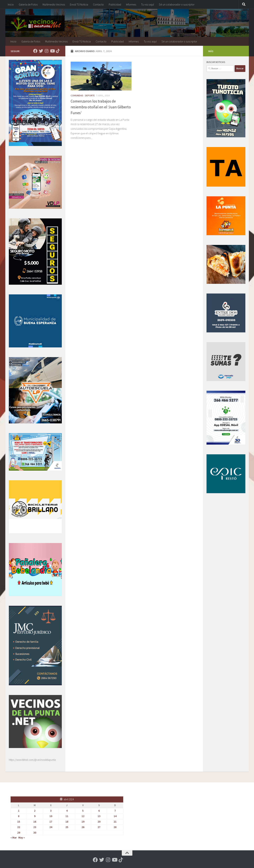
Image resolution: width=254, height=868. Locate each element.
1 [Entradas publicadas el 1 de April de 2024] (19, 811)
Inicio (11, 4)
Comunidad (77, 95)
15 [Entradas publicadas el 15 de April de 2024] (19, 822)
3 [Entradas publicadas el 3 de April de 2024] (51, 811)
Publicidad (115, 4)
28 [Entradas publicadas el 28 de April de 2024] (115, 827)
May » (22, 838)
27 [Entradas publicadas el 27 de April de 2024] (99, 827)
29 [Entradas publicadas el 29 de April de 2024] (19, 833)
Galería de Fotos (28, 4)
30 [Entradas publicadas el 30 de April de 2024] (35, 833)
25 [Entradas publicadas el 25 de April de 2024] (67, 827)
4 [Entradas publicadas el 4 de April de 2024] (67, 811)
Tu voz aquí (147, 4)
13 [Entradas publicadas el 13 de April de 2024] (99, 816)
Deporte (90, 95)
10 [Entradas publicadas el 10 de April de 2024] (51, 816)
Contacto (98, 4)
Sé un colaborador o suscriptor (177, 4)
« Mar (14, 838)
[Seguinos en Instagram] (47, 51)
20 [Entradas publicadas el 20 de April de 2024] (99, 822)
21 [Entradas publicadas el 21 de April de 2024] (115, 822)
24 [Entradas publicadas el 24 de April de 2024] (51, 827)
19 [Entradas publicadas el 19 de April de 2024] (83, 822)
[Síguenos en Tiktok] (58, 51)
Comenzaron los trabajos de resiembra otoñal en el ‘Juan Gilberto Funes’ (101, 107)
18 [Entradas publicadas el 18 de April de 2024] (67, 822)
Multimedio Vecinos (54, 4)
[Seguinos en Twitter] (41, 51)
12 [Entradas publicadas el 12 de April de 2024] (83, 816)
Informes (131, 4)
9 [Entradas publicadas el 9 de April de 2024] (35, 816)
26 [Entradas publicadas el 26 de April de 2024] (83, 827)
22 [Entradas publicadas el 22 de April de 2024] (19, 827)
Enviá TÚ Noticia (79, 4)
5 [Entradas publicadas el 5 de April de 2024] (83, 811)
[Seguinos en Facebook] (35, 51)
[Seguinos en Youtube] (52, 51)
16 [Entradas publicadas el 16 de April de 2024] (35, 822)
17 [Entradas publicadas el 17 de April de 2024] (51, 822)
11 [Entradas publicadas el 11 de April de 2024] (67, 816)
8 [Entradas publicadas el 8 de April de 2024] (19, 816)
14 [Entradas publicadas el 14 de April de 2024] (115, 816)
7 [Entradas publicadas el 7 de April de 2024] (115, 811)
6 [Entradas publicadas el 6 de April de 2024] (99, 811)
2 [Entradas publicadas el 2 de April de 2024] (35, 811)
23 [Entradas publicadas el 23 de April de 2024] (35, 827)
